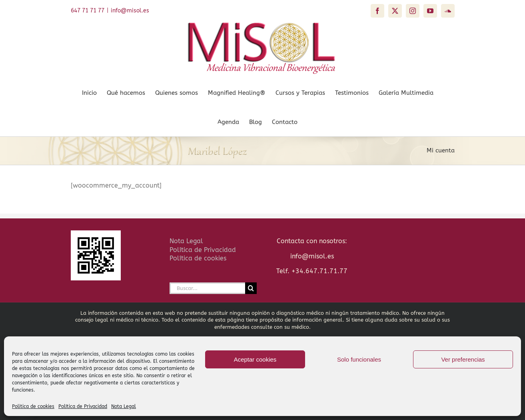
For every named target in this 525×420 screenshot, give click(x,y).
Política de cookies (198, 258)
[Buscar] (251, 288)
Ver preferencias (463, 359)
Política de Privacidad (83, 406)
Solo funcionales (359, 359)
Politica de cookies (33, 406)
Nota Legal (124, 406)
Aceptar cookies (255, 359)
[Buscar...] (207, 288)
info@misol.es (130, 11)
